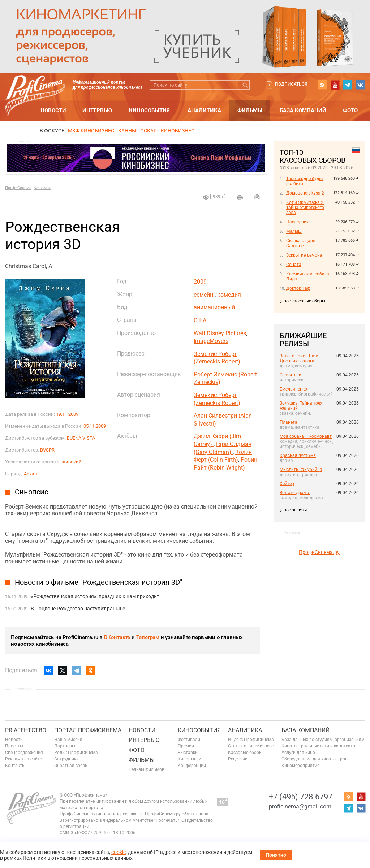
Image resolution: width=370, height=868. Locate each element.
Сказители (291, 375)
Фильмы (250, 110)
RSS (322, 85)
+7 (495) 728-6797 (301, 797)
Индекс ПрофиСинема (251, 740)
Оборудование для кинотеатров (315, 759)
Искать (245, 85)
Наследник (297, 222)
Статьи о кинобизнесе (251, 746)
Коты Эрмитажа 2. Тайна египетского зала (305, 208)
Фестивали (189, 740)
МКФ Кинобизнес (91, 131)
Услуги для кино (298, 753)
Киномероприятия (301, 766)
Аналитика (204, 110)
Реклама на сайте (23, 759)
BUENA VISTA (81, 438)
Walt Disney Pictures (220, 333)
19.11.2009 (67, 414)
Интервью (97, 110)
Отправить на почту (257, 196)
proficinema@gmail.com (300, 806)
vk (360, 85)
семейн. (204, 295)
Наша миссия (68, 740)
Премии (186, 746)
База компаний (303, 110)
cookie (119, 852)
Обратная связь (71, 766)
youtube (335, 85)
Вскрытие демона (304, 255)
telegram (348, 85)
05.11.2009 (95, 426)
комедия (229, 295)
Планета (289, 422)
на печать (240, 197)
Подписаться (291, 84)
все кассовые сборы (304, 301)
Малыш (294, 231)
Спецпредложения (24, 753)
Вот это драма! (295, 493)
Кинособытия (149, 110)
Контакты (15, 766)
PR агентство (26, 730)
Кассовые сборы (245, 753)
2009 (200, 282)
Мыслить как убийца (301, 470)
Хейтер (287, 484)
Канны (127, 131)
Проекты (14, 746)
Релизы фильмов (147, 769)
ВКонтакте (117, 637)
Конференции (192, 766)
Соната (294, 265)
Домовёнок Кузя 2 (305, 193)
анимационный (214, 307)
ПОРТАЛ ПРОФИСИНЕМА (88, 730)
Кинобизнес (178, 131)
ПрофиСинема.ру (319, 552)
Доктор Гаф (298, 288)
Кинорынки (190, 759)
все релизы (295, 510)
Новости (53, 110)
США (200, 320)
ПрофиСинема (18, 188)
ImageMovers (211, 341)
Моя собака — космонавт (306, 436)
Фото (350, 110)
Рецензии (238, 759)
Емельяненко (293, 389)
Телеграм (148, 637)
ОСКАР (149, 131)
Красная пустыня (298, 455)
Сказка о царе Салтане (301, 243)
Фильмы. (43, 188)
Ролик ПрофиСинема (76, 753)
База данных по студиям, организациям (323, 740)
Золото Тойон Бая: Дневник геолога (299, 358)
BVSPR (47, 450)
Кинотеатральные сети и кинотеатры (320, 746)
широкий (72, 462)
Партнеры (65, 746)
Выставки (188, 753)
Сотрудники (66, 759)
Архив (30, 474)
